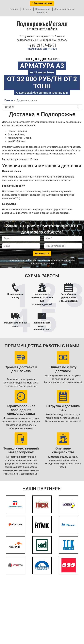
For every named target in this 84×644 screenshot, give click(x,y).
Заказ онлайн (43, 9)
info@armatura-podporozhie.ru (42, 49)
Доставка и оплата (64, 9)
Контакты (42, 13)
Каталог (27, 9)
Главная (14, 9)
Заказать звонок (42, 3)
